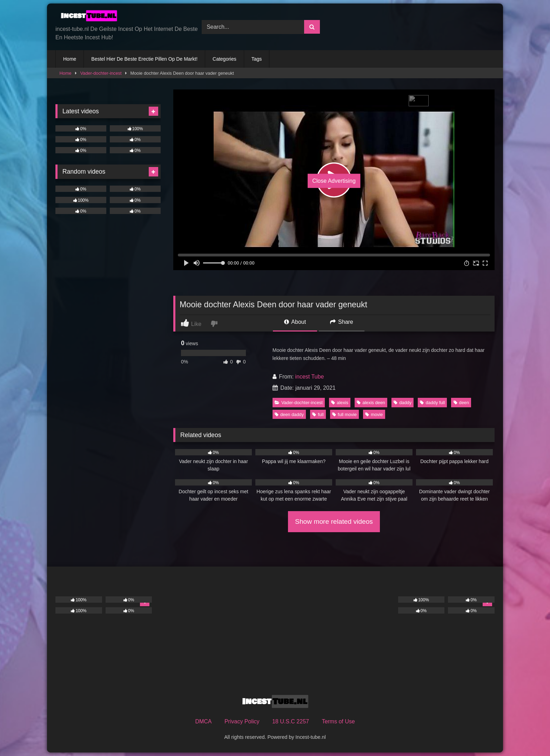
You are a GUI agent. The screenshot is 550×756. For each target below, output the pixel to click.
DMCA (203, 721)
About (295, 322)
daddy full (432, 403)
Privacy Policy (242, 721)
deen (461, 403)
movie (374, 414)
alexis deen (371, 403)
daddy (403, 403)
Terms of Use (338, 721)
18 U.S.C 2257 (291, 721)
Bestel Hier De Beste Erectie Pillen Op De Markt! (144, 59)
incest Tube (309, 377)
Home (70, 59)
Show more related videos (334, 521)
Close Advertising (334, 181)
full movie (344, 414)
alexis (340, 403)
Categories (224, 59)
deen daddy (289, 414)
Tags (257, 59)
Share (342, 322)
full (318, 414)
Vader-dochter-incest (101, 73)
